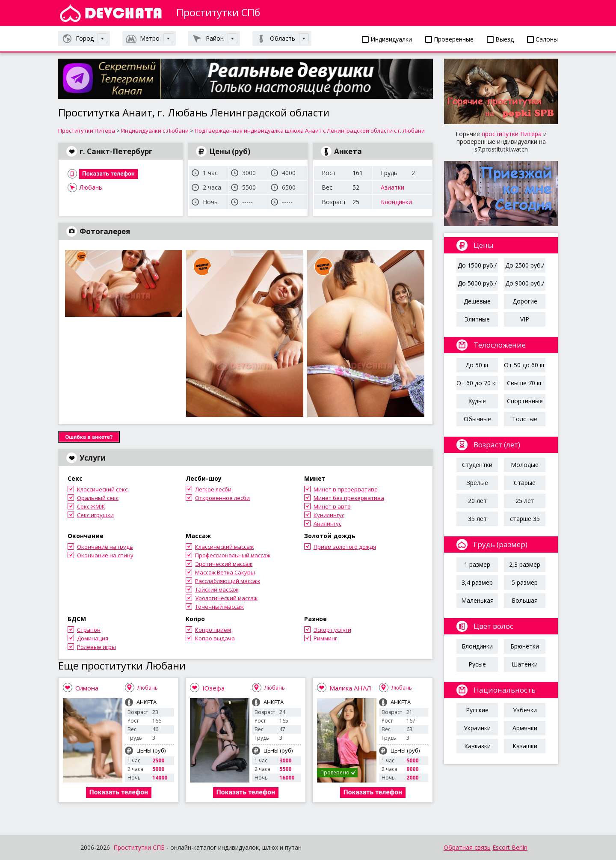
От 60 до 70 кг (477, 383)
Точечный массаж (219, 607)
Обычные (477, 419)
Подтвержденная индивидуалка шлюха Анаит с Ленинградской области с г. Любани (310, 131)
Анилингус (327, 524)
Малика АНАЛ (350, 688)
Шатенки (525, 664)
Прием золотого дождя (345, 547)
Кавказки (477, 746)
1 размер (477, 564)
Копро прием (213, 630)
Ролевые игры (96, 647)
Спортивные (525, 401)
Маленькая (477, 600)
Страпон (89, 630)
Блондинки (396, 202)
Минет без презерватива (349, 498)
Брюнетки (525, 646)
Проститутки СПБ (139, 847)
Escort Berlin (510, 847)
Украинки (477, 728)
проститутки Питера (512, 134)
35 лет (477, 519)
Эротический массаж (224, 564)
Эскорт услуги (332, 630)
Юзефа (213, 688)
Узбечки (525, 710)
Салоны (542, 39)
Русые (477, 664)
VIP (525, 319)
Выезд (500, 39)
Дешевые (477, 301)
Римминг (325, 638)
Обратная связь (467, 847)
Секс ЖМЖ (91, 506)
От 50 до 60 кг (525, 365)
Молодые (525, 465)
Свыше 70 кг (525, 383)
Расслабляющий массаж (228, 581)
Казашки (525, 746)
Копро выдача (215, 638)
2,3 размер (525, 564)
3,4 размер (477, 582)
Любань (91, 187)
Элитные (477, 319)
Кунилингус (329, 515)
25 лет (525, 501)
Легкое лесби (213, 489)
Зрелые (477, 483)
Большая (525, 600)
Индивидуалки (387, 39)
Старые (525, 483)
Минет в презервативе (346, 489)
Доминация (93, 638)
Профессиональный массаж (233, 555)
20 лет (477, 501)
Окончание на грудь (105, 547)
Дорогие (525, 301)
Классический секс (102, 489)
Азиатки (392, 187)
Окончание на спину (105, 555)
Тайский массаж (217, 589)
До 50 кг (477, 365)
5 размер (525, 582)
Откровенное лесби (222, 498)
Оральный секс (98, 498)
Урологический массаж (226, 598)
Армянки (525, 728)
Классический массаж (224, 547)
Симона (87, 688)
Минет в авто (332, 506)
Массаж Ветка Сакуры (225, 572)
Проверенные (449, 39)
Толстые (525, 419)
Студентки (477, 465)
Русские (477, 710)
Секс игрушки (95, 515)
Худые (477, 401)
